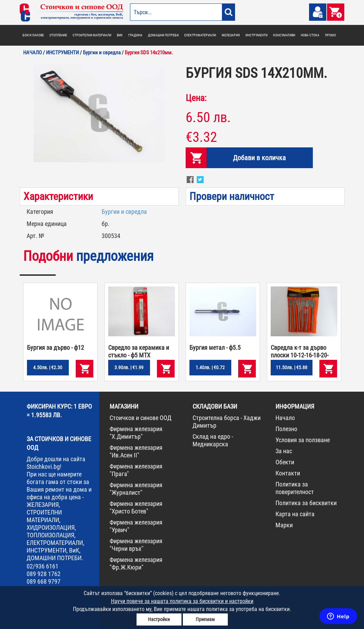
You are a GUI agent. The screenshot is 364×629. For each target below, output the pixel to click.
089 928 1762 (44, 574)
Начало (285, 418)
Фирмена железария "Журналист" (136, 489)
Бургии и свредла (124, 212)
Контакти (288, 473)
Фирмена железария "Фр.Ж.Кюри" (136, 563)
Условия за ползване (303, 440)
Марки (284, 525)
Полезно (286, 429)
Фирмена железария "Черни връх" (136, 545)
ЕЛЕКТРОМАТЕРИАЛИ (200, 35)
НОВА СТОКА (310, 35)
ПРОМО (330, 35)
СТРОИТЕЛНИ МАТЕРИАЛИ (92, 35)
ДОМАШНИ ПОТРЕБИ (163, 35)
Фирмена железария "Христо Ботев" (136, 507)
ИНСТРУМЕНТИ (256, 35)
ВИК (120, 35)
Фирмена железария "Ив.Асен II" (136, 451)
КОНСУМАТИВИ (284, 35)
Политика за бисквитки (306, 503)
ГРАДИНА (135, 35)
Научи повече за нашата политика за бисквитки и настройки (182, 601)
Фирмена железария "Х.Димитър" (136, 433)
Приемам (205, 619)
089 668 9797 (44, 581)
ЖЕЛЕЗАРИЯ (231, 35)
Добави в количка (259, 158)
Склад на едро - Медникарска (213, 440)
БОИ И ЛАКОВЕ (33, 35)
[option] (99, 113)
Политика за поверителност (295, 488)
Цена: (196, 98)
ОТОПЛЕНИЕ (58, 35)
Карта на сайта (295, 514)
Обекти (285, 462)
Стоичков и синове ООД (141, 418)
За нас (284, 451)
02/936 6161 (43, 566)
